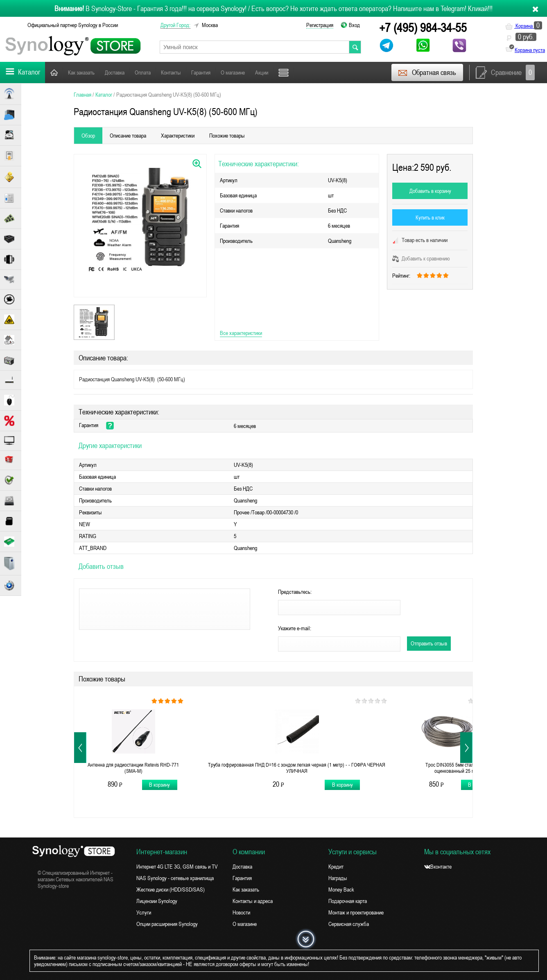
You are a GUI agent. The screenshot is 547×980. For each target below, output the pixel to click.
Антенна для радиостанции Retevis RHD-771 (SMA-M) (133, 768)
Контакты (171, 72)
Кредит (336, 867)
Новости (241, 912)
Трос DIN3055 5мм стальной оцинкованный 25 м (454, 768)
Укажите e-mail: (295, 628)
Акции (262, 72)
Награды (338, 878)
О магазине (233, 72)
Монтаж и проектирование (356, 912)
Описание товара (128, 136)
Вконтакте (438, 867)
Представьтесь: (295, 592)
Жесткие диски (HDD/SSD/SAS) (171, 889)
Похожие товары (227, 136)
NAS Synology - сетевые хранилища (175, 878)
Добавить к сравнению (421, 258)
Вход (354, 25)
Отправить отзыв (429, 643)
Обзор (88, 136)
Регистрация (320, 25)
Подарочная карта (348, 901)
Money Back (341, 889)
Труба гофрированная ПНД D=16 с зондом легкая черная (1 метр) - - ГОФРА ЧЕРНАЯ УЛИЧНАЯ (297, 768)
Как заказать (81, 72)
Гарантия (201, 72)
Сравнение (505, 72)
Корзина (524, 26)
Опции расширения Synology (167, 924)
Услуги (144, 912)
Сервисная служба (349, 924)
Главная (54, 72)
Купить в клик (430, 217)
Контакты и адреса (253, 901)
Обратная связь (427, 72)
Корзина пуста (530, 50)
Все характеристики (241, 333)
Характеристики (178, 136)
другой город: (175, 25)
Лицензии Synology (157, 901)
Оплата (143, 72)
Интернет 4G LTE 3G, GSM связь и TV (177, 867)
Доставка (115, 72)
